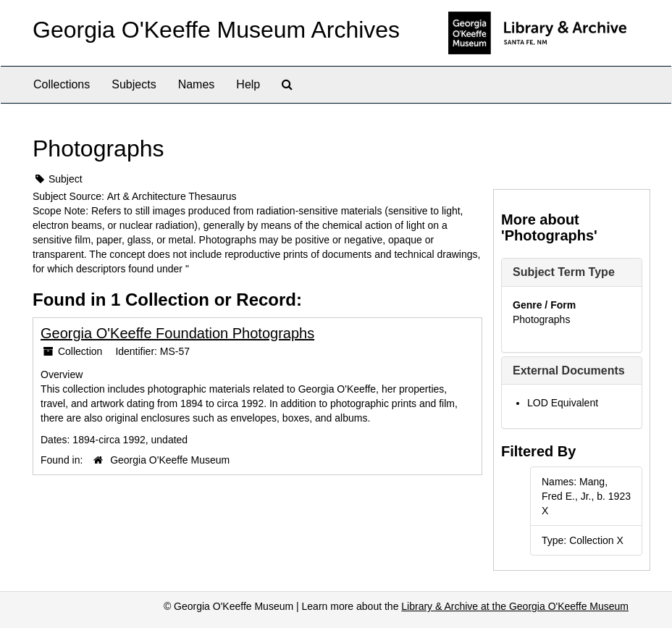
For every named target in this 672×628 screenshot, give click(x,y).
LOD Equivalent (563, 403)
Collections (62, 84)
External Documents (569, 370)
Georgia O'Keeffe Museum (170, 460)
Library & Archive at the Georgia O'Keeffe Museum (515, 606)
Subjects (134, 84)
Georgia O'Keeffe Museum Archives (216, 30)
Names (197, 84)
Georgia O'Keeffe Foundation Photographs (177, 333)
